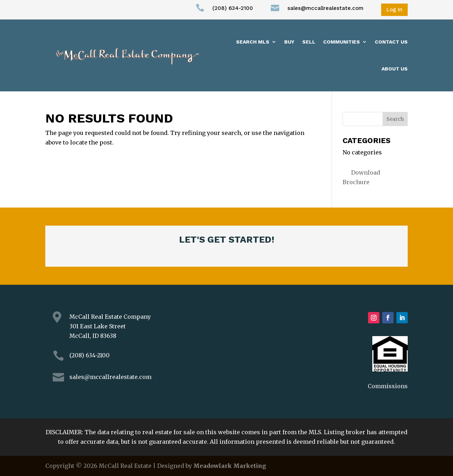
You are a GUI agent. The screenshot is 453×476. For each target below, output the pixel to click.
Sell (309, 42)
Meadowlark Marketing (230, 466)
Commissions (388, 386)
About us (395, 69)
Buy (289, 42)
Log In (394, 10)
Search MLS (253, 42)
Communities (342, 42)
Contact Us (391, 42)
